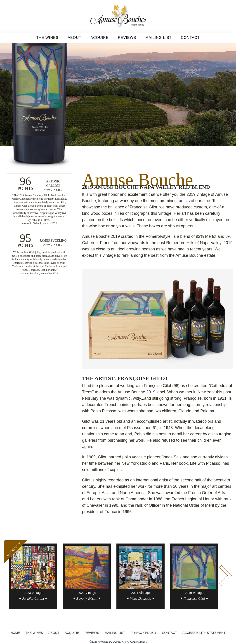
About (74, 38)
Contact (190, 38)
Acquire (100, 38)
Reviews (127, 38)
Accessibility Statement (204, 633)
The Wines (47, 38)
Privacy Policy (143, 633)
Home (15, 633)
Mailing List (158, 38)
